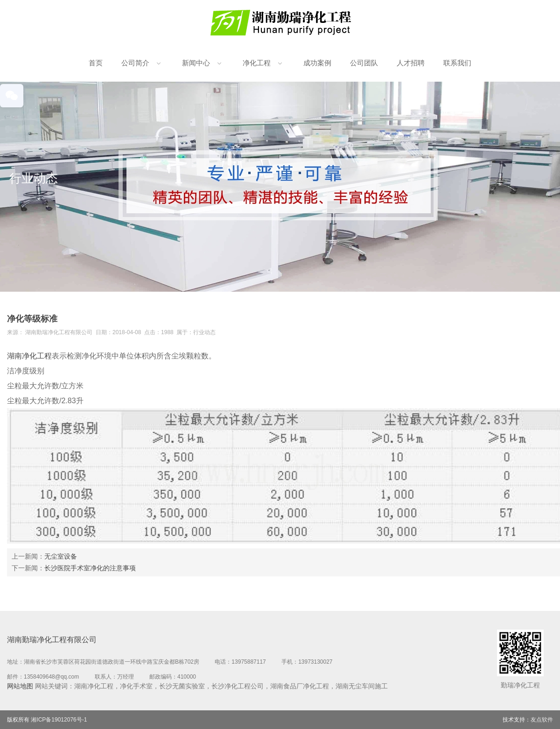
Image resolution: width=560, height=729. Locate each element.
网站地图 (20, 686)
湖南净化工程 (29, 356)
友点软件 (542, 720)
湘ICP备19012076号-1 (59, 720)
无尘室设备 (61, 556)
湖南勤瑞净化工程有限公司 (59, 332)
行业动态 (204, 332)
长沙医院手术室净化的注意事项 (90, 568)
